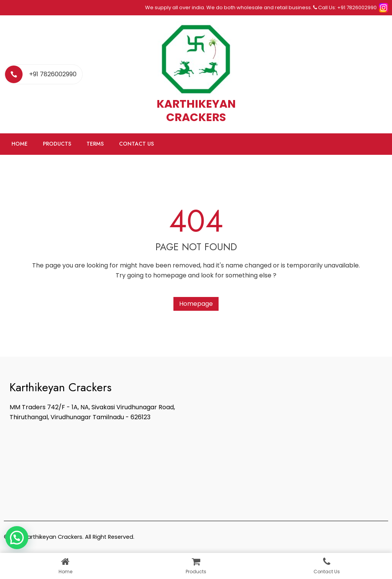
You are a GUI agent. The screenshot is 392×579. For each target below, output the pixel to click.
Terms (95, 144)
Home (20, 144)
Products (57, 144)
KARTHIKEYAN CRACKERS (196, 111)
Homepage (196, 304)
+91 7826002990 (53, 74)
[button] (17, 538)
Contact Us (136, 144)
